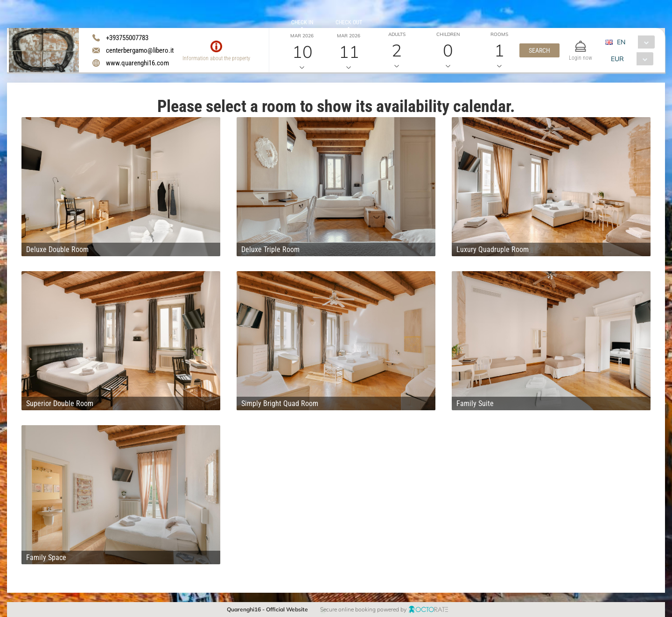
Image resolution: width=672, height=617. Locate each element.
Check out (349, 22)
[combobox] (633, 42)
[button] (539, 50)
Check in (302, 22)
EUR (617, 59)
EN (621, 42)
